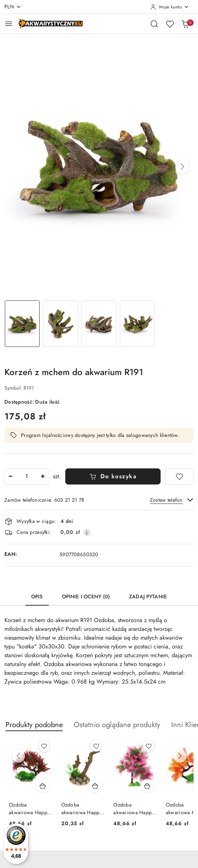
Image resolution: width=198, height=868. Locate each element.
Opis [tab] (37, 596)
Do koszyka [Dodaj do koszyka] (113, 476)
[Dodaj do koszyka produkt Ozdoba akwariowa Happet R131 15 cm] (95, 786)
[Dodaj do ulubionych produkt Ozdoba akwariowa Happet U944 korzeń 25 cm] (44, 746)
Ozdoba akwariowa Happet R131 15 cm (82, 808)
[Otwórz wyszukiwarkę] (154, 24)
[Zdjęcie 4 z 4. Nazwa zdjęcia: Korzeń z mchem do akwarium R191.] (137, 324)
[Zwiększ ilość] (43, 476)
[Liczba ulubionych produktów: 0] (170, 24)
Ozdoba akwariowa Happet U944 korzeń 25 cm (30, 808)
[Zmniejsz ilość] (10, 476)
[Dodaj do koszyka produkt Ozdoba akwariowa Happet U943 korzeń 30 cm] (147, 786)
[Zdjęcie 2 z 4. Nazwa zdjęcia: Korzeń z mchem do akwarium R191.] (61, 324)
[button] (182, 167)
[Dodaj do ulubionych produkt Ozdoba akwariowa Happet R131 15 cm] (96, 746)
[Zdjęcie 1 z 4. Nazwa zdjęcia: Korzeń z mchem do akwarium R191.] (22, 324)
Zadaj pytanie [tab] (148, 596)
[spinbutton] (26, 476)
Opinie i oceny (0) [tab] (86, 596)
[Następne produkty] (180, 756)
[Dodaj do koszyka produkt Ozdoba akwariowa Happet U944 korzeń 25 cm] (43, 786)
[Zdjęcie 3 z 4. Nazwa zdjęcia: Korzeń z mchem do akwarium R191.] (99, 324)
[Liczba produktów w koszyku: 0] (185, 24)
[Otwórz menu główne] (9, 24)
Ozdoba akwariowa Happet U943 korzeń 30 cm (134, 808)
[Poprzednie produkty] (18, 756)
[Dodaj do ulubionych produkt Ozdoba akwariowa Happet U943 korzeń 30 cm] (148, 746)
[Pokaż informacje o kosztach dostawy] (87, 532)
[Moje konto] (170, 7)
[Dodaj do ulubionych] (179, 476)
